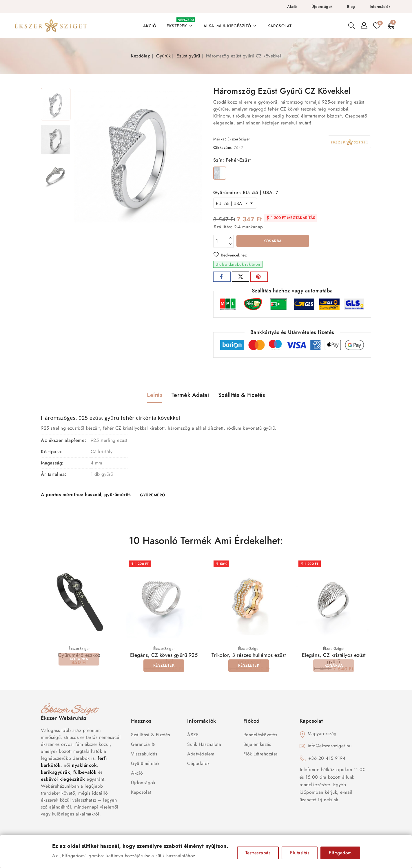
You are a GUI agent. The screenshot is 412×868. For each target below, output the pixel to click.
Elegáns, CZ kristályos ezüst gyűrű (334, 660)
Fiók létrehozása (261, 756)
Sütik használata (204, 746)
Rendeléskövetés (260, 736)
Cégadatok (198, 765)
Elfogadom (340, 853)
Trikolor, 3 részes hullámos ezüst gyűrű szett (249, 660)
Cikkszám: (223, 147)
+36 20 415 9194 (327, 760)
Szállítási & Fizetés (150, 736)
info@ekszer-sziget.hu (330, 747)
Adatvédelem (201, 756)
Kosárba (273, 241)
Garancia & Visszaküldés (144, 751)
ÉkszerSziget (239, 139)
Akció (292, 7)
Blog (351, 7)
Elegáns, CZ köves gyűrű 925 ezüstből (164, 660)
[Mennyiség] (220, 241)
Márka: (220, 139)
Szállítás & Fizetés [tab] (242, 396)
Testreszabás (258, 853)
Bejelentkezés (257, 746)
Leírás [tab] (155, 396)
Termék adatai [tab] (190, 396)
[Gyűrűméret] (235, 203)
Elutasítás (300, 853)
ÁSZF (193, 736)
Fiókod (252, 723)
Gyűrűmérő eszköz (79, 657)
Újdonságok (322, 7)
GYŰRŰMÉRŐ (153, 496)
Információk (380, 7)
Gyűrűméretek (145, 765)
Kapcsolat (141, 794)
